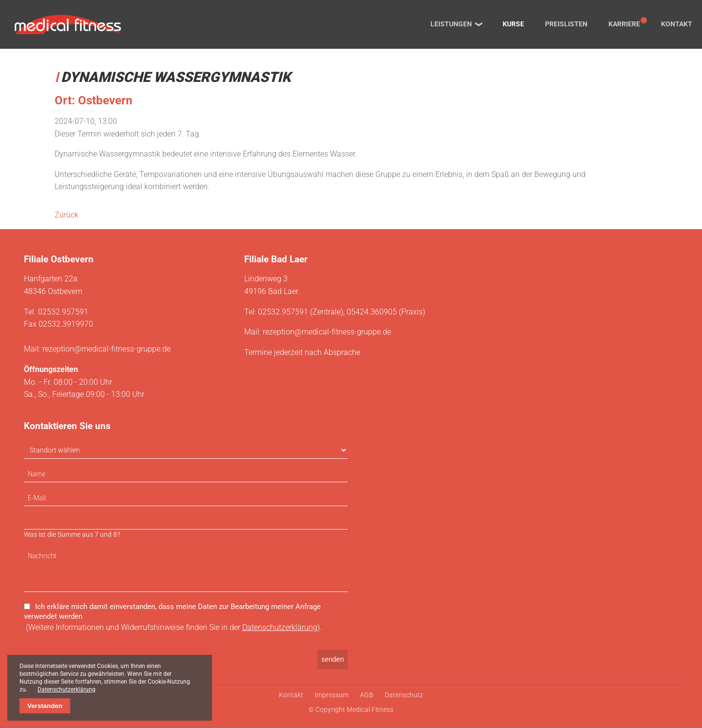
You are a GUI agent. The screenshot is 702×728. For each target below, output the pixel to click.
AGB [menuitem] (367, 696)
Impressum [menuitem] (331, 696)
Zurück (67, 215)
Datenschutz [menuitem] (404, 696)
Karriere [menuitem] (624, 24)
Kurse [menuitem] (513, 24)
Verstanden (45, 706)
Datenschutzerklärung (280, 629)
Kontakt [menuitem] (677, 24)
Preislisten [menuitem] (566, 24)
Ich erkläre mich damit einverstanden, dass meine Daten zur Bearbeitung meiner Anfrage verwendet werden (172, 613)
